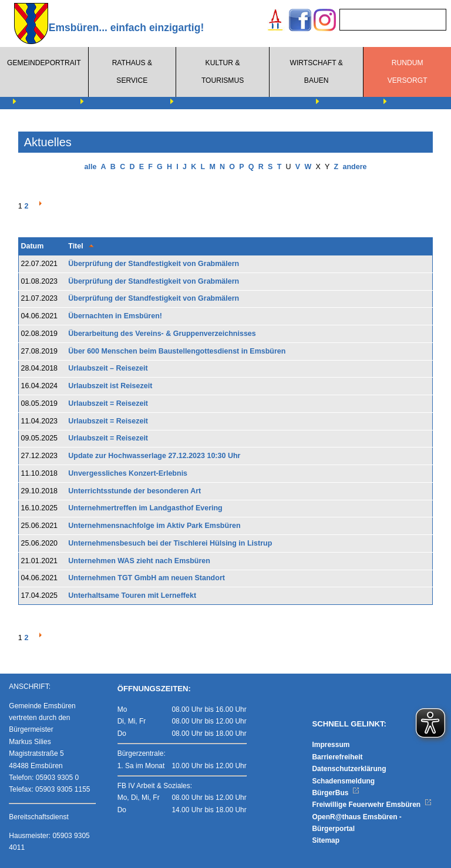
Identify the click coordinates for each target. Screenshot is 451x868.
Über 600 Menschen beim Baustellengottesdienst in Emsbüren (177, 351)
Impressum (331, 745)
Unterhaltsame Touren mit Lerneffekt (132, 596)
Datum (32, 246)
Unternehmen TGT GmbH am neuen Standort (147, 578)
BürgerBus (336, 793)
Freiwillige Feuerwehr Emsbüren (372, 805)
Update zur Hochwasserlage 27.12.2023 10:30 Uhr (154, 456)
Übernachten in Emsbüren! (115, 316)
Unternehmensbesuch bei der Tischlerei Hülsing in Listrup (170, 543)
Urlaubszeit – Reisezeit (108, 368)
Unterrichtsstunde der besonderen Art (134, 491)
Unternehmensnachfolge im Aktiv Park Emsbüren (154, 526)
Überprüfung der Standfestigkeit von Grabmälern (154, 264)
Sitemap (326, 840)
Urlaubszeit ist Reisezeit (110, 386)
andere (354, 167)
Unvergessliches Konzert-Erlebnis (128, 473)
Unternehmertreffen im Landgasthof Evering (145, 508)
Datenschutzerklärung (349, 769)
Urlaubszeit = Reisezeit (108, 403)
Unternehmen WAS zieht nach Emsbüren (139, 561)
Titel (75, 246)
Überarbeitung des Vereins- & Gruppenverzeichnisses (162, 334)
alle (91, 167)
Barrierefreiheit (337, 757)
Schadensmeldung (343, 781)
